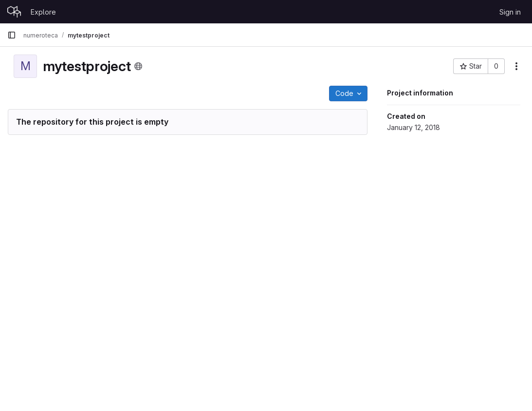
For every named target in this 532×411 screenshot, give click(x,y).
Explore (43, 12)
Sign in (510, 12)
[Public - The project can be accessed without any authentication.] (138, 66)
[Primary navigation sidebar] (12, 35)
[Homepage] (14, 12)
